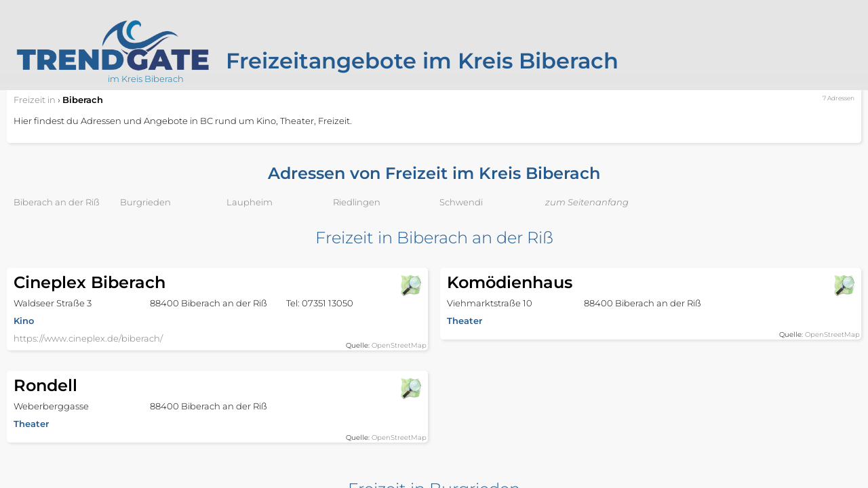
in (35, 100)
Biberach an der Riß (57, 202)
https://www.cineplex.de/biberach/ (88, 338)
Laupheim (250, 202)
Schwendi (461, 202)
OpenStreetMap (399, 345)
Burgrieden (145, 202)
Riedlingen (357, 202)
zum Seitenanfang (587, 202)
